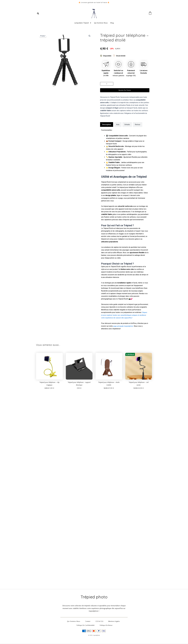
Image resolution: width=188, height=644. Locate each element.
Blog (112, 23)
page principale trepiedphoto (123, 326)
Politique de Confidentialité (87, 626)
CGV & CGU (98, 622)
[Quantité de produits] (107, 84)
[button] (38, 13)
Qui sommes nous (101, 23)
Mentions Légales (110, 622)
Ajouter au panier (125, 90)
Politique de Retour (105, 626)
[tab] (107, 124)
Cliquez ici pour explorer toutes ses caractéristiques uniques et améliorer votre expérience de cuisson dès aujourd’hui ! (124, 315)
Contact (89, 622)
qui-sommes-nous (77, 622)
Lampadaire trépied (83, 23)
